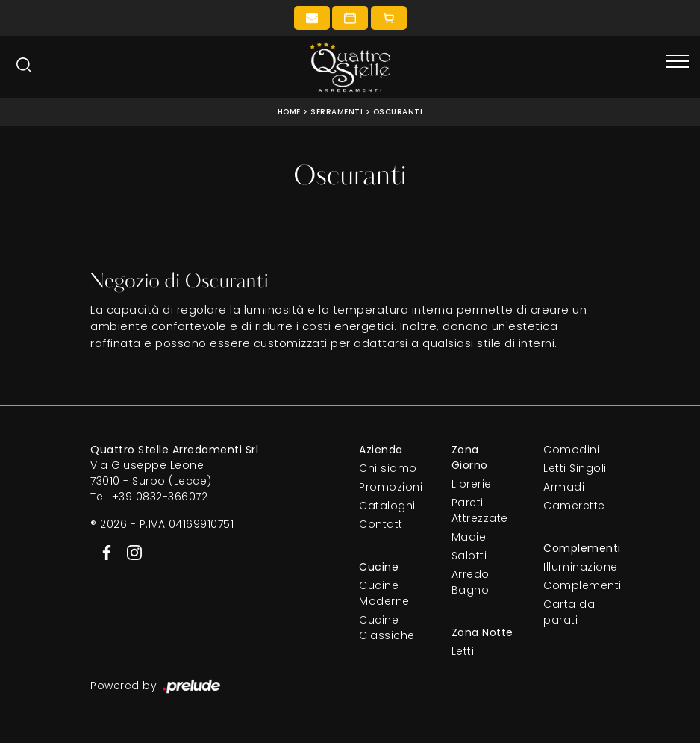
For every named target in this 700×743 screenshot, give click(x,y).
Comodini (571, 450)
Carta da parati (569, 612)
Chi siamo (388, 468)
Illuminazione (576, 567)
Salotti (469, 556)
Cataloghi (387, 506)
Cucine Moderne (384, 593)
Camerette (574, 506)
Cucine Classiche (387, 628)
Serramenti (337, 112)
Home (289, 112)
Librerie (472, 484)
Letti (463, 651)
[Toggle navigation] (678, 62)
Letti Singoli (575, 468)
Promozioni (391, 487)
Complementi (576, 585)
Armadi (564, 487)
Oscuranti (398, 112)
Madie (469, 537)
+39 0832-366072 (160, 497)
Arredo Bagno (471, 582)
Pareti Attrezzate (480, 510)
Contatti (382, 524)
